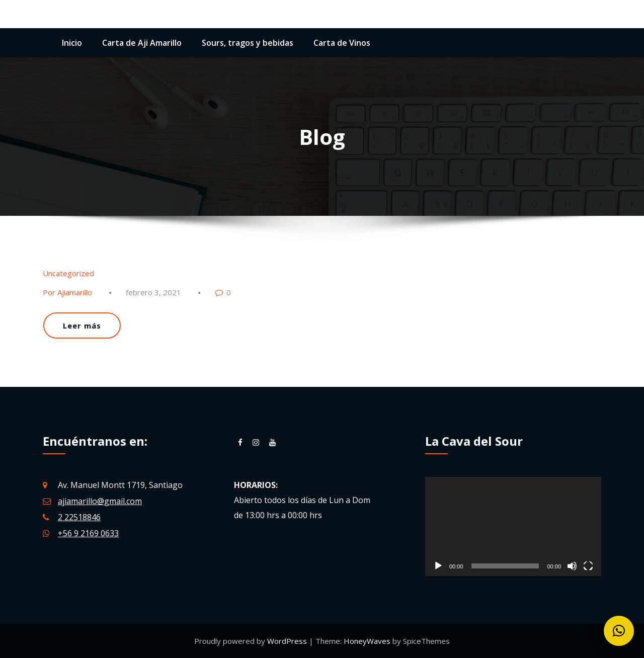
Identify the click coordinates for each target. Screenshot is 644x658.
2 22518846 (79, 517)
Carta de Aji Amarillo (142, 43)
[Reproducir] (438, 566)
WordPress (288, 641)
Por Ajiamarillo (67, 292)
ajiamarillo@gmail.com (100, 501)
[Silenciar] (572, 566)
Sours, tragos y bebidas (248, 43)
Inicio (72, 43)
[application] (513, 526)
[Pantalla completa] (588, 566)
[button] (619, 631)
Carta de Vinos (342, 43)
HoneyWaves (367, 641)
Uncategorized (68, 273)
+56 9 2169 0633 (88, 533)
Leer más (82, 325)
